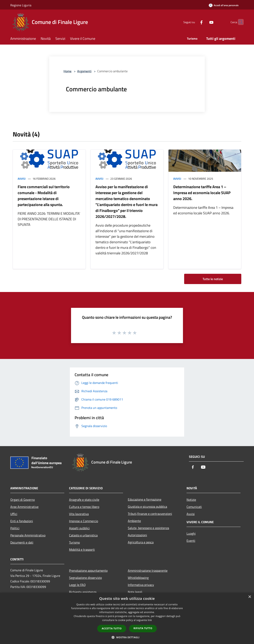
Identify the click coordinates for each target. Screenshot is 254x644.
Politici (15, 528)
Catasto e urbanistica (83, 535)
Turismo (74, 542)
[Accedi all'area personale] (224, 5)
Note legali (135, 592)
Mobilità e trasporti (82, 550)
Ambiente (134, 521)
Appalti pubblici (79, 528)
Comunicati (194, 507)
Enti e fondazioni (22, 521)
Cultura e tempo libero (84, 507)
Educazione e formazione (145, 499)
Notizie (191, 500)
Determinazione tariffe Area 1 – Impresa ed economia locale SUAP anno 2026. (202, 193)
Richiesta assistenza (83, 592)
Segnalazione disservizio (85, 578)
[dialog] (127, 618)
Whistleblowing (138, 578)
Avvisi (22, 179)
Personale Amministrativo (28, 535)
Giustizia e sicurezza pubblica (147, 507)
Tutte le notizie (213, 279)
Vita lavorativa (79, 514)
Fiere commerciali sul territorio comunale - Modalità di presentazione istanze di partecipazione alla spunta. (44, 196)
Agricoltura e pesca (141, 542)
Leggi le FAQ (77, 585)
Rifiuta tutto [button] (143, 628)
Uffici (14, 514)
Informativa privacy (141, 585)
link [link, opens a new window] (150, 620)
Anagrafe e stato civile (84, 500)
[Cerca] (239, 22)
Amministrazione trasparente (148, 571)
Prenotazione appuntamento (88, 571)
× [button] (250, 597)
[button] (127, 637)
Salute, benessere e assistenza (148, 528)
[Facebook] (194, 22)
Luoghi (191, 533)
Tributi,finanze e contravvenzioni (150, 514)
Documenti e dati (22, 542)
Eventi (191, 541)
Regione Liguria (21, 5)
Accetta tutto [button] (112, 628)
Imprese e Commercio (84, 521)
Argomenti (84, 71)
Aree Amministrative (24, 507)
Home (67, 71)
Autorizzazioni (137, 535)
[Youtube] (204, 22)
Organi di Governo (23, 500)
